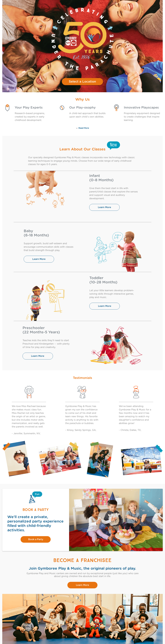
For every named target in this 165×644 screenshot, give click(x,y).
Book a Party (36, 539)
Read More (82, 128)
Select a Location (82, 82)
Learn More (104, 207)
